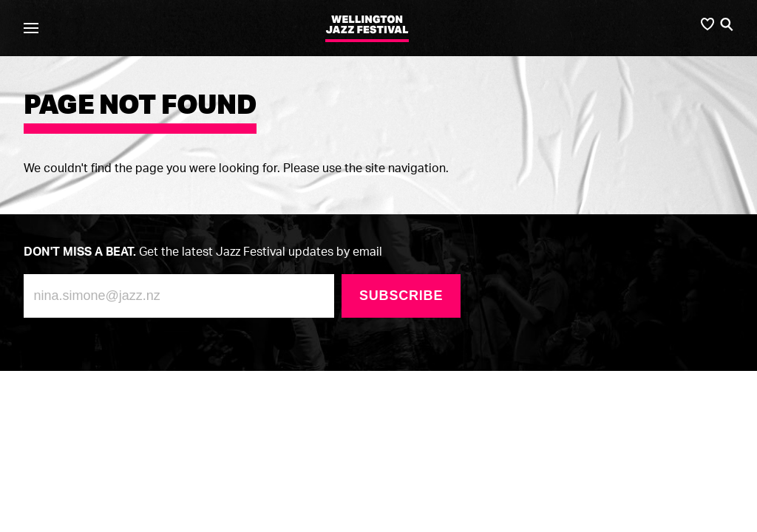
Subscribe (401, 296)
